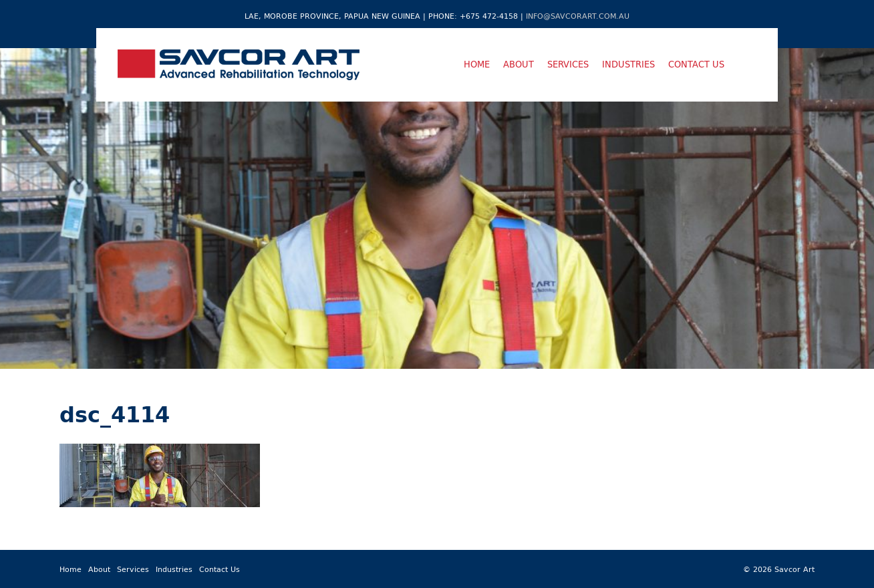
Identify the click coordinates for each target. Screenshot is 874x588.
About (519, 64)
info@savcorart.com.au (578, 16)
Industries (628, 64)
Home (477, 64)
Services (568, 64)
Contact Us (696, 64)
